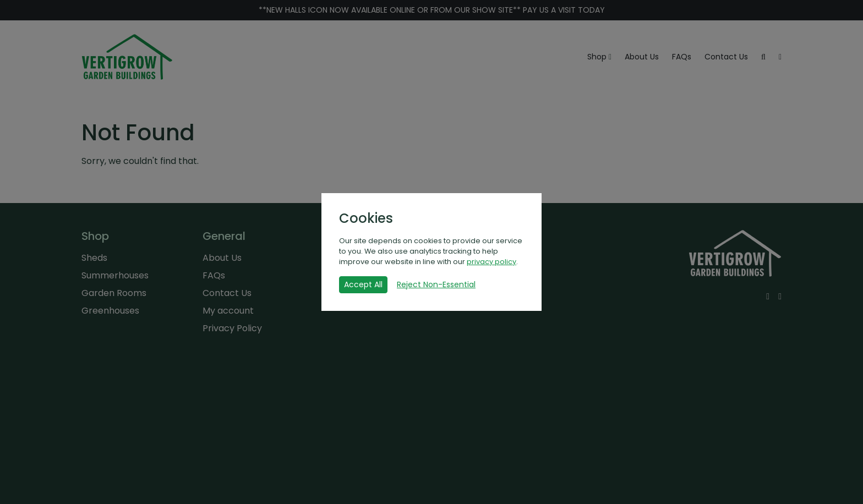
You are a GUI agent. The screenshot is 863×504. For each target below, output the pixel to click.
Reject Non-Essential (436, 284)
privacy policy (491, 262)
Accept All (363, 284)
